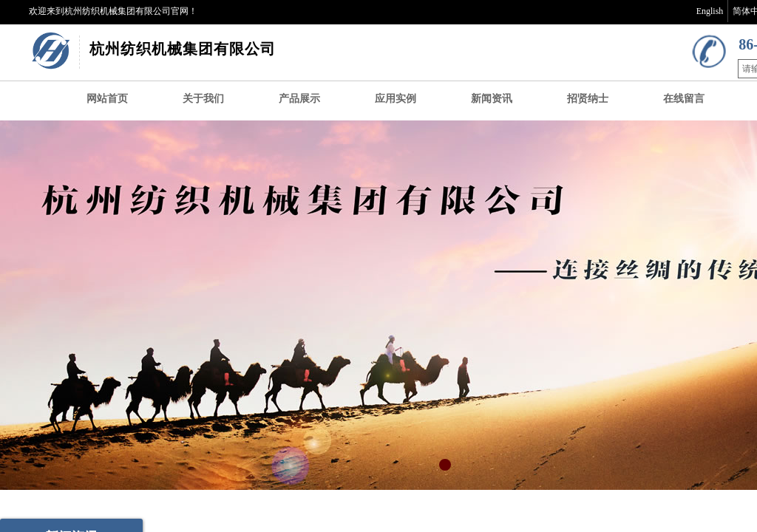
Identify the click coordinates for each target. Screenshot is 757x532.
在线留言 (684, 99)
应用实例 (396, 99)
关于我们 (203, 99)
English (710, 11)
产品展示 (299, 99)
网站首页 (107, 99)
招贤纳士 (588, 99)
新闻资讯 (492, 99)
